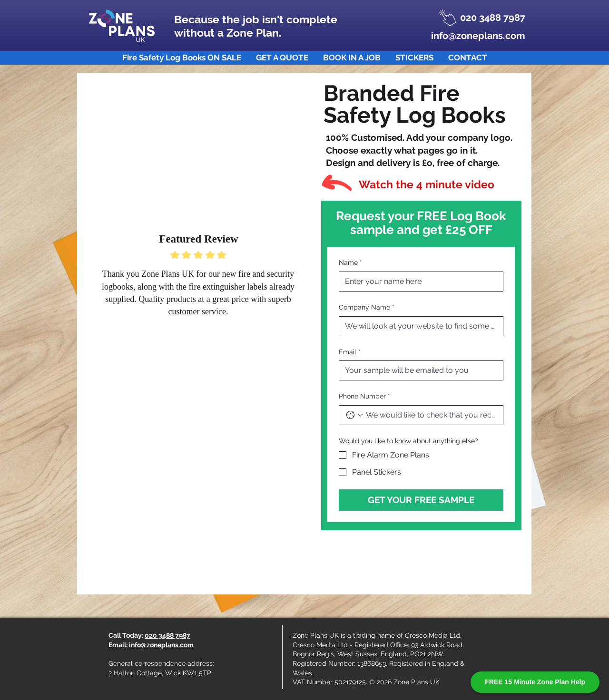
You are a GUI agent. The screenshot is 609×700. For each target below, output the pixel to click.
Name (350, 263)
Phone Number (364, 397)
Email (350, 352)
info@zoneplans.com (161, 645)
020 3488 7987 (167, 635)
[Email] (418, 370)
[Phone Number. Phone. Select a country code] (354, 415)
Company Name (367, 308)
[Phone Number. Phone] (431, 415)
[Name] (418, 282)
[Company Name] (418, 326)
